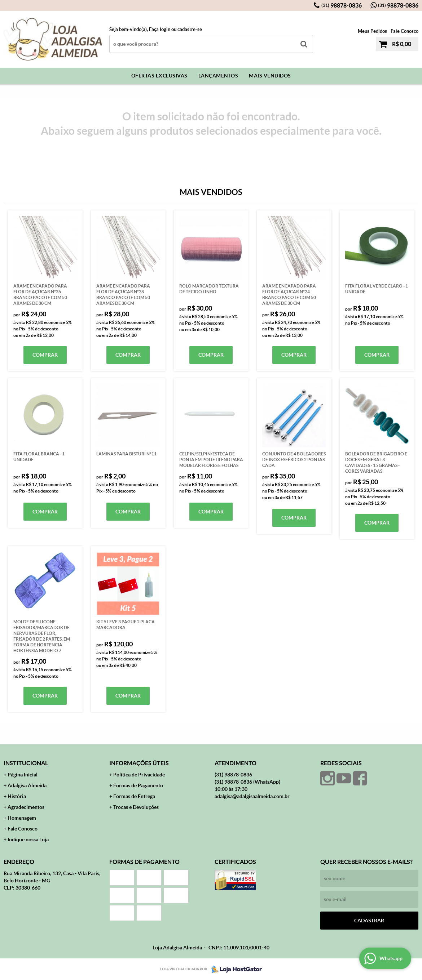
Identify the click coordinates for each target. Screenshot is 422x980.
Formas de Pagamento (138, 785)
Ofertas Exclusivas (159, 76)
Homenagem (22, 818)
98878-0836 (342, 5)
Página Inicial (23, 775)
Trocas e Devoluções (136, 807)
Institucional (26, 763)
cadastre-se (190, 29)
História (17, 796)
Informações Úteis (139, 763)
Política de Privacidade (139, 775)
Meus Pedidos (372, 31)
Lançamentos (218, 76)
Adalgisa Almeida (27, 785)
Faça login (160, 29)
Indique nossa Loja (28, 839)
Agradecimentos (26, 807)
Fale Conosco (405, 31)
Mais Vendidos (270, 76)
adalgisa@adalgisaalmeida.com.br (252, 796)
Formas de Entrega (134, 796)
